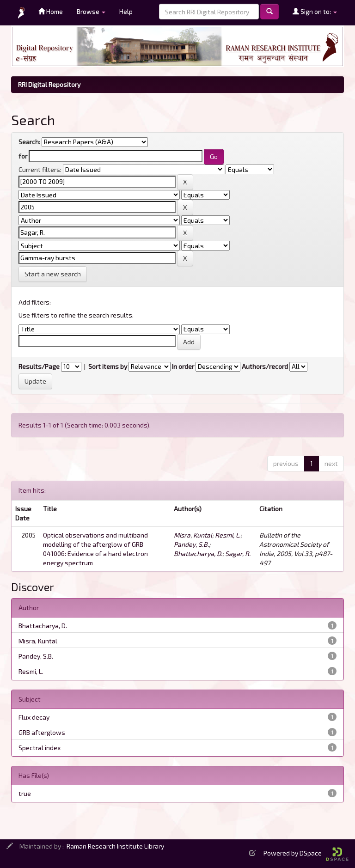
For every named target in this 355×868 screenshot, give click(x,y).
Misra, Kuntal (193, 535)
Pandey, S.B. (191, 544)
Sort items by (108, 366)
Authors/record (265, 366)
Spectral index (40, 748)
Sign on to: (315, 11)
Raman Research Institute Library (115, 846)
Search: (29, 142)
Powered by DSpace (306, 853)
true (25, 793)
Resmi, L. (228, 535)
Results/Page (39, 366)
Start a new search (53, 274)
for (23, 156)
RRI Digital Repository (49, 84)
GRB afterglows (42, 732)
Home (51, 11)
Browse (91, 11)
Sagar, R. (238, 553)
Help (126, 11)
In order (183, 366)
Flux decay (34, 717)
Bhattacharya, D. (198, 553)
